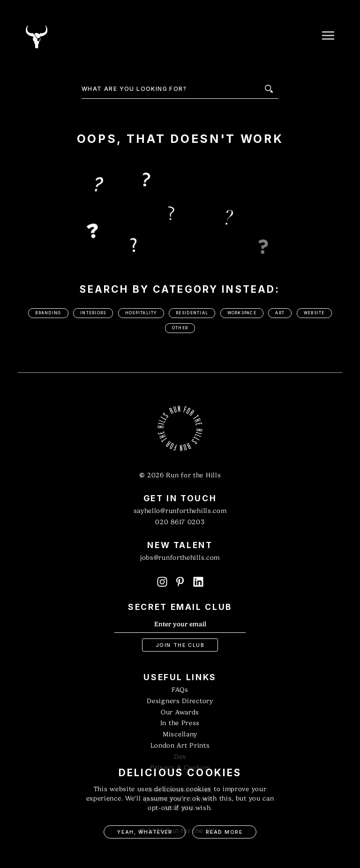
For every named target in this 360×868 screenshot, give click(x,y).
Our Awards (180, 712)
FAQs (180, 690)
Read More (224, 832)
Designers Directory (180, 701)
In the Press (180, 723)
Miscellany (180, 734)
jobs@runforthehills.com (180, 558)
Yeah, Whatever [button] (145, 832)
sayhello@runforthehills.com (180, 511)
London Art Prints (180, 746)
